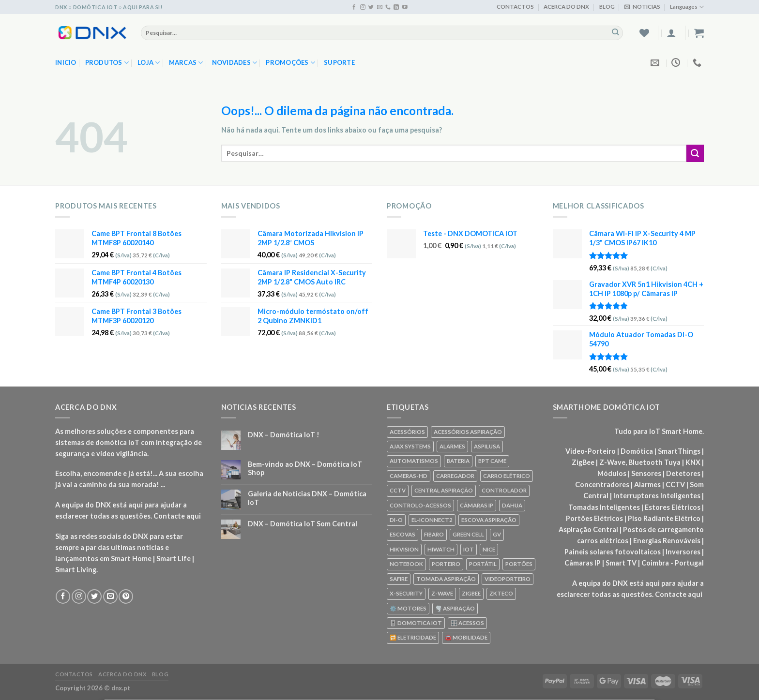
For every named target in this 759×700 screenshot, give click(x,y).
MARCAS (186, 63)
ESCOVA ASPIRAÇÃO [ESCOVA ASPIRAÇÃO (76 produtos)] (489, 520)
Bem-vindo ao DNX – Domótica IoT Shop (305, 468)
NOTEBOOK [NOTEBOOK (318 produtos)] (406, 564)
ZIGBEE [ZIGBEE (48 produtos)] (471, 593)
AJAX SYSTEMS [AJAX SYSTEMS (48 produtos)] (410, 446)
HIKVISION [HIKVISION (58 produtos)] (404, 549)
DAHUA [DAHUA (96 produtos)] (512, 505)
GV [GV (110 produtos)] (497, 534)
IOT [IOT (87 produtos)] (469, 549)
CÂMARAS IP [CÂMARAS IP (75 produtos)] (477, 505)
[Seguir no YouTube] (405, 7)
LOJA (149, 63)
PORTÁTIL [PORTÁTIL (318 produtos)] (483, 564)
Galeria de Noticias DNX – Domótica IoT (307, 498)
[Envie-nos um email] (380, 7)
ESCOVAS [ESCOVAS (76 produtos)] (402, 534)
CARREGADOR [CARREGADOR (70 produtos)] (455, 476)
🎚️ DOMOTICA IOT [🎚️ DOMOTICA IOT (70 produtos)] (416, 623)
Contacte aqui (177, 516)
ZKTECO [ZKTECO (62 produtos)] (501, 593)
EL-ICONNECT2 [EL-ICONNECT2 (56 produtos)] (432, 520)
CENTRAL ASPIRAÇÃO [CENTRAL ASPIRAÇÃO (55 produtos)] (444, 490)
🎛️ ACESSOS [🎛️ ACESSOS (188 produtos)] (467, 623)
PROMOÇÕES (290, 63)
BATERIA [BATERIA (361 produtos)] (458, 461)
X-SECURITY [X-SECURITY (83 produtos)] (406, 593)
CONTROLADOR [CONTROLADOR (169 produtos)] (504, 490)
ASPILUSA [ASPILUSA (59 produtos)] (487, 446)
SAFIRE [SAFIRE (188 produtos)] (399, 579)
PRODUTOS (107, 63)
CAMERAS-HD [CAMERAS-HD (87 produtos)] (409, 476)
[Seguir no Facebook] (354, 7)
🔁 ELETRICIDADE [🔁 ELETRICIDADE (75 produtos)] (413, 637)
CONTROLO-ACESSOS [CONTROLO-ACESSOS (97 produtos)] (420, 505)
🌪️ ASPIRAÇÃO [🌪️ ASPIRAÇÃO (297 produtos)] (455, 608)
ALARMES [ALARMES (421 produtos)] (452, 446)
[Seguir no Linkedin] (396, 7)
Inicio (66, 62)
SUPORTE (339, 62)
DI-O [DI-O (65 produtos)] (396, 520)
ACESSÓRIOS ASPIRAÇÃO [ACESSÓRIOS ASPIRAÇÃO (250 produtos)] (468, 432)
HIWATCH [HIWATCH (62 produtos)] (441, 549)
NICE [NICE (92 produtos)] (489, 549)
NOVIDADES (235, 63)
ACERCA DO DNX (566, 7)
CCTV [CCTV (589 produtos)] (398, 490)
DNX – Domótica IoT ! (284, 435)
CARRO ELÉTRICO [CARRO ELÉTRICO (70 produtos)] (507, 476)
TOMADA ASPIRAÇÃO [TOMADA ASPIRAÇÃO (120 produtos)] (446, 579)
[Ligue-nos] (388, 7)
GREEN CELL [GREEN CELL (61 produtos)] (468, 534)
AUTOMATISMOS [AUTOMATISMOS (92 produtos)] (414, 461)
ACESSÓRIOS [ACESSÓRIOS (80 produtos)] (407, 432)
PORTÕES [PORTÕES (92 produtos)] (519, 564)
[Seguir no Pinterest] (126, 596)
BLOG (607, 7)
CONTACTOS (515, 7)
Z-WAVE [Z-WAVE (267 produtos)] (442, 593)
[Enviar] (615, 32)
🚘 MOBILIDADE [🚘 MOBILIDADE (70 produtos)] (466, 637)
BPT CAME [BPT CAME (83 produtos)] (492, 461)
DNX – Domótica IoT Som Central (303, 524)
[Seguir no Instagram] (363, 7)
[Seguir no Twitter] (371, 7)
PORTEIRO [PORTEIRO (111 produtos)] (446, 564)
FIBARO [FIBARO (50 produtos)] (434, 534)
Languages (687, 7)
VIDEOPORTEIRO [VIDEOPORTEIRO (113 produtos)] (508, 579)
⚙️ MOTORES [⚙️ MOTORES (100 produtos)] (408, 608)
